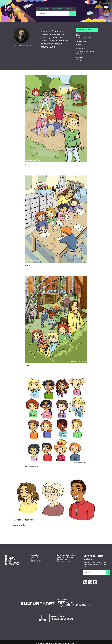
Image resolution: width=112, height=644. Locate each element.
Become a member (64, 561)
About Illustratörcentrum (66, 557)
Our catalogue (62, 559)
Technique (70, 9)
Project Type (57, 9)
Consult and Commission (66, 555)
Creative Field (43, 9)
